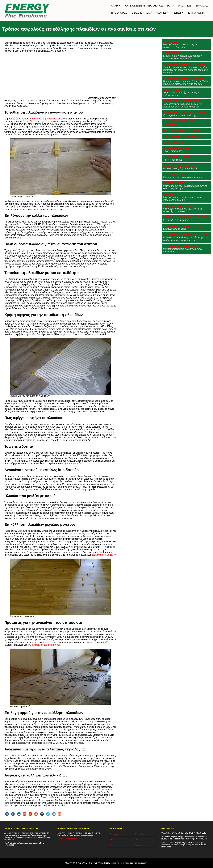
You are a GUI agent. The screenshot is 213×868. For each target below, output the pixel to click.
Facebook (114, 834)
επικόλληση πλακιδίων (104, 555)
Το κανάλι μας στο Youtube (67, 839)
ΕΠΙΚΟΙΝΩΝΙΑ (196, 13)
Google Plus (139, 834)
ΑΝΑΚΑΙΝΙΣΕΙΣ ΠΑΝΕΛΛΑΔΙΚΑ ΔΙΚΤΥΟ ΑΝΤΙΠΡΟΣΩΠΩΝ (158, 6)
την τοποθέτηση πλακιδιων (43, 119)
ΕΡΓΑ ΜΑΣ (202, 6)
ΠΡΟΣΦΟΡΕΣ (119, 13)
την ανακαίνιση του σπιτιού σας (44, 645)
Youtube (138, 845)
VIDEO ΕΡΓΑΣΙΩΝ (142, 13)
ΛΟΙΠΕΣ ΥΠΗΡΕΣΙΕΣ (170, 13)
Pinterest (113, 845)
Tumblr (137, 840)
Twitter (112, 840)
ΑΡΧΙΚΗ (116, 6)
